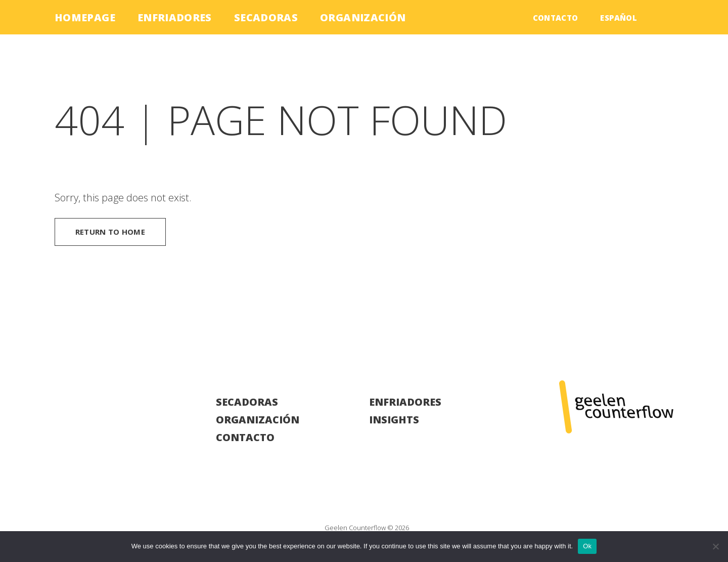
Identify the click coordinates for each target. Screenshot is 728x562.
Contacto (556, 18)
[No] (715, 546)
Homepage (85, 17)
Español (619, 18)
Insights (394, 420)
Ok (587, 546)
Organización (363, 17)
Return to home (110, 232)
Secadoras (266, 17)
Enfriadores (175, 17)
